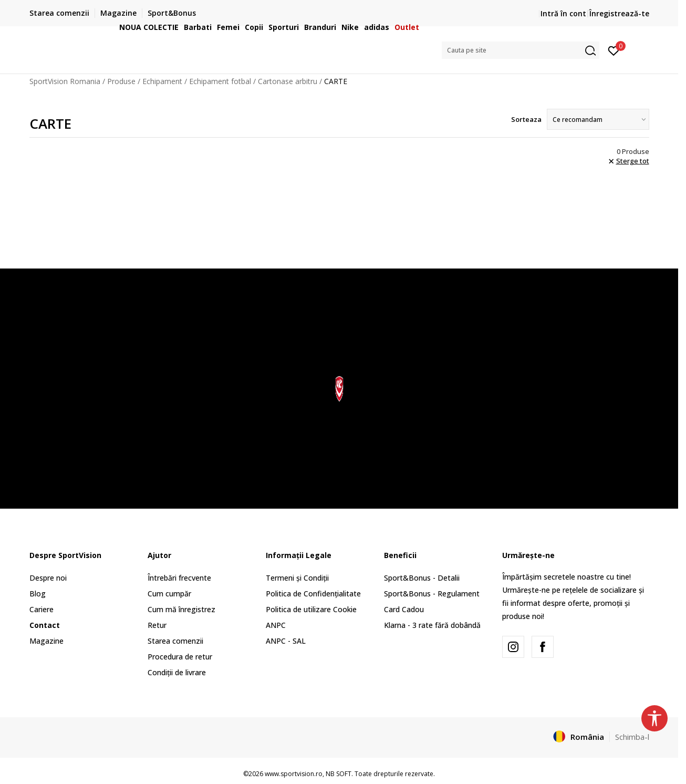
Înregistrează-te (619, 13)
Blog (38, 594)
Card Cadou (404, 609)
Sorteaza (526, 119)
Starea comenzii (175, 641)
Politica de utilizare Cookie (311, 609)
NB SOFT (339, 774)
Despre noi (48, 578)
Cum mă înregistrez (181, 609)
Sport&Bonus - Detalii (422, 578)
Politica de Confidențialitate (313, 594)
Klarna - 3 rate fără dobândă (432, 625)
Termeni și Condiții (297, 578)
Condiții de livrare (177, 672)
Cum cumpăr (169, 594)
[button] (521, 50)
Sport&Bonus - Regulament (432, 594)
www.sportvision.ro (294, 774)
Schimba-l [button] (632, 737)
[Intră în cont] (614, 50)
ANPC (276, 625)
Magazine (46, 641)
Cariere (41, 609)
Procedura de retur (180, 657)
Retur (157, 625)
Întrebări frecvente (179, 578)
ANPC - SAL (286, 641)
